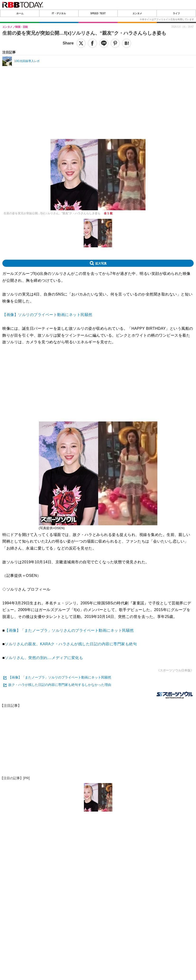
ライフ (176, 13)
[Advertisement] (98, 82)
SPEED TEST (98, 13)
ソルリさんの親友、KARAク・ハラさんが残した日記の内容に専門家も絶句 (71, 644)
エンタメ (137, 13)
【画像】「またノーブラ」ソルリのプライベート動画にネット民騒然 (60, 677)
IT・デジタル (59, 13)
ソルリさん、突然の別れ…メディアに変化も (44, 658)
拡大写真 (101, 263)
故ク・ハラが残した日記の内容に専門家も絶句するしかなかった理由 (60, 685)
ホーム (20, 13)
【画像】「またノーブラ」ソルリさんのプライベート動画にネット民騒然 (69, 630)
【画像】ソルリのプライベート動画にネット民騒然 (47, 315)
